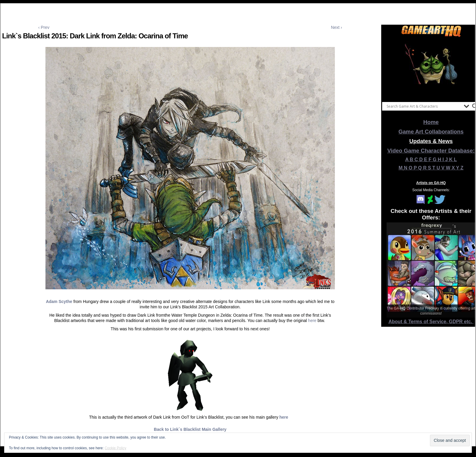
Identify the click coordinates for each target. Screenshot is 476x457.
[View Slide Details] (431, 68)
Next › (336, 27)
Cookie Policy (115, 448)
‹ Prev (44, 27)
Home (431, 122)
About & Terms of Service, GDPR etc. (431, 322)
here (312, 321)
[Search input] (424, 106)
